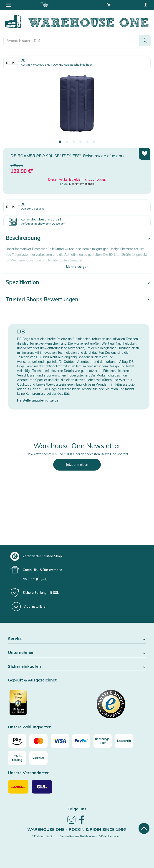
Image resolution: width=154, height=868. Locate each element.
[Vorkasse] (38, 758)
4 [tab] (81, 142)
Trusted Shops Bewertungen (42, 299)
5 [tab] (87, 142)
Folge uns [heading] (77, 809)
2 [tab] (67, 142)
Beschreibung (23, 238)
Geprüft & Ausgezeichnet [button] (32, 680)
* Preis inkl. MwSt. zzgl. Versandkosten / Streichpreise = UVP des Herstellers (76, 836)
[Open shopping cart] (109, 5)
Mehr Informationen (82, 184)
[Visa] (60, 741)
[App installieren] (29, 607)
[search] (71, 41)
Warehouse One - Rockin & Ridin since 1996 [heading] (77, 829)
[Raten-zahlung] (17, 758)
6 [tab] (94, 142)
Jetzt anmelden (77, 465)
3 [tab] (74, 142)
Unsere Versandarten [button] (29, 773)
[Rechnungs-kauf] (103, 741)
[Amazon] (17, 741)
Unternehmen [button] (77, 653)
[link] (71, 823)
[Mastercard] (38, 741)
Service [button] (77, 639)
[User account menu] (146, 5)
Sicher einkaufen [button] (77, 667)
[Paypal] (81, 741)
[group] (76, 556)
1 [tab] (60, 142)
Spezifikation (22, 282)
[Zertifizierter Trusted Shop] (42, 705)
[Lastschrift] (124, 741)
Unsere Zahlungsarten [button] (30, 727)
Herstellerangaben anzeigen (39, 400)
